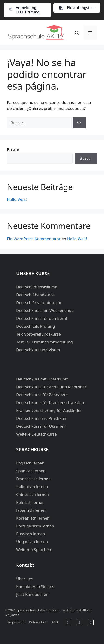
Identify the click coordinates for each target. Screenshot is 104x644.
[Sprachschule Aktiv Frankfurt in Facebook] (68, 623)
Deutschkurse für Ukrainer (41, 426)
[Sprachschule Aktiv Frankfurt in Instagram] (91, 623)
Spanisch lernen (31, 471)
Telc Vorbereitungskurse (38, 334)
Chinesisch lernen (32, 494)
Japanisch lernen (31, 510)
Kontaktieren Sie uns (35, 586)
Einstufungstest (81, 8)
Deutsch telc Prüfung (36, 326)
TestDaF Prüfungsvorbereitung (44, 342)
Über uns (25, 579)
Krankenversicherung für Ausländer (49, 410)
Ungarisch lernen (32, 542)
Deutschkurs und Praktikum (42, 418)
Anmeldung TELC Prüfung (28, 10)
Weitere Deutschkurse (37, 434)
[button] (77, 33)
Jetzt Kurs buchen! (33, 594)
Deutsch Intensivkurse (37, 287)
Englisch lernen (30, 463)
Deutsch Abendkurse (35, 295)
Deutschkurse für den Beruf (42, 318)
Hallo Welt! (17, 199)
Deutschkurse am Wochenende (45, 310)
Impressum (17, 622)
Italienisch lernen (32, 487)
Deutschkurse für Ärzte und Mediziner (51, 387)
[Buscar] (79, 123)
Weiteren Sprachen (34, 549)
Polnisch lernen (30, 502)
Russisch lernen (31, 534)
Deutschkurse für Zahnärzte (42, 395)
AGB (55, 622)
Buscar (13, 150)
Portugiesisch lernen (35, 526)
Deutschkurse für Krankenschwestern (51, 403)
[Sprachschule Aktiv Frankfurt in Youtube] (79, 623)
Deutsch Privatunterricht (39, 303)
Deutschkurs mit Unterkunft (42, 379)
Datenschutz (38, 622)
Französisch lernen (33, 479)
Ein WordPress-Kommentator (34, 239)
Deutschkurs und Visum (38, 350)
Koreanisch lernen (33, 518)
